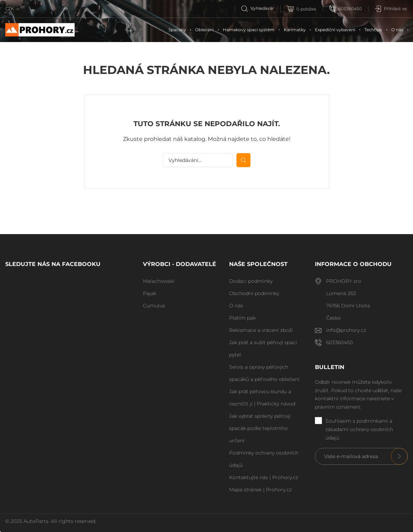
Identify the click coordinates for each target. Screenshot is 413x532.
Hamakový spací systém (249, 30)
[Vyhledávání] (261, 8)
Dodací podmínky (251, 281)
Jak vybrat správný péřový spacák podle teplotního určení (260, 428)
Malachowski (159, 281)
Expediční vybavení (335, 30)
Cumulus (154, 306)
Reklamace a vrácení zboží (261, 330)
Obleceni (204, 30)
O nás (397, 30)
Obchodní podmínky (254, 293)
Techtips (373, 30)
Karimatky (295, 30)
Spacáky (177, 30)
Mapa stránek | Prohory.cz (260, 490)
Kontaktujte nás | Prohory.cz (264, 477)
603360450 (346, 9)
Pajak (150, 293)
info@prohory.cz (346, 330)
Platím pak (242, 318)
